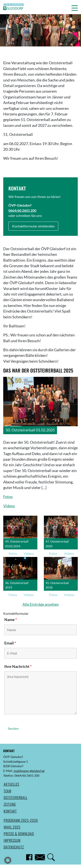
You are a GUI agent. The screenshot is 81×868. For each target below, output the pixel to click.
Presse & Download (19, 834)
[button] (75, 8)
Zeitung (10, 804)
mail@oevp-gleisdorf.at (29, 771)
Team (7, 791)
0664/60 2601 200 (22, 210)
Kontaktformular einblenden (33, 226)
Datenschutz (14, 847)
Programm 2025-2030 (21, 820)
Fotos (8, 497)
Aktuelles (11, 784)
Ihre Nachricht (18, 666)
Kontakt (10, 811)
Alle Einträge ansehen (41, 604)
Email (10, 643)
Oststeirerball (16, 797)
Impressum (12, 840)
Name (11, 620)
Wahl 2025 (12, 827)
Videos (9, 506)
